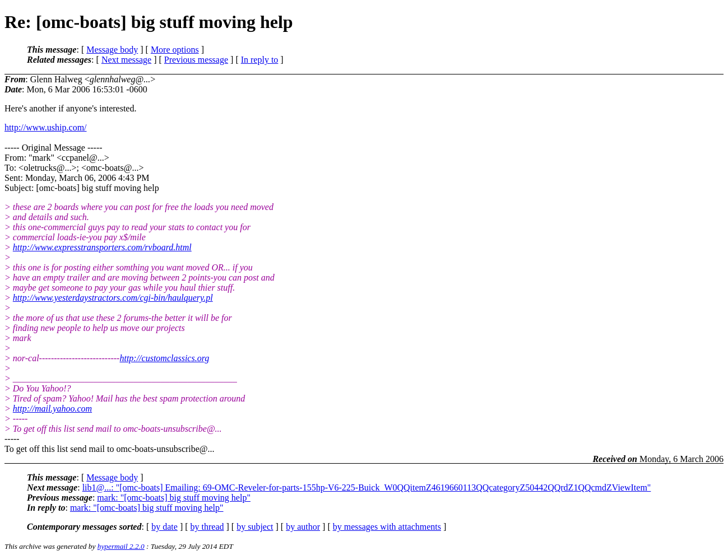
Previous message (196, 60)
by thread (207, 527)
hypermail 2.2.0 (121, 546)
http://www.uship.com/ (46, 127)
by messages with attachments (387, 527)
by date (164, 527)
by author (303, 527)
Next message (126, 60)
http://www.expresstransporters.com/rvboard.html (102, 247)
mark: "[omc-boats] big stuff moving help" (174, 498)
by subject (255, 527)
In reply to (260, 60)
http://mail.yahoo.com (52, 409)
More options (175, 50)
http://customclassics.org (164, 358)
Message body (112, 50)
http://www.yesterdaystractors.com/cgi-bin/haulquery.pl (113, 298)
